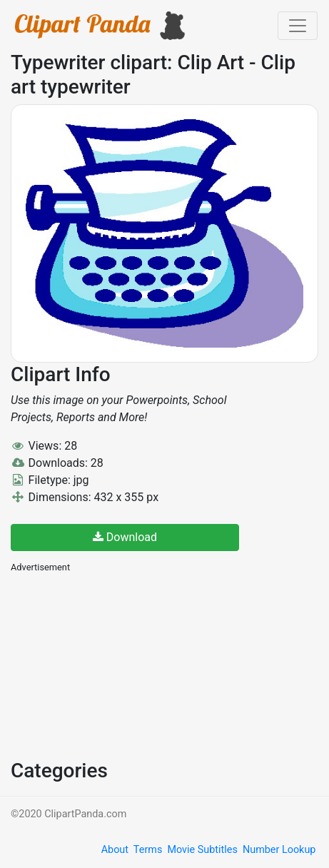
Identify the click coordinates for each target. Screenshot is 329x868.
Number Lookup (279, 850)
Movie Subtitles (202, 850)
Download (125, 537)
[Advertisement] (118, 665)
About (115, 850)
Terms (148, 850)
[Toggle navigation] (298, 26)
